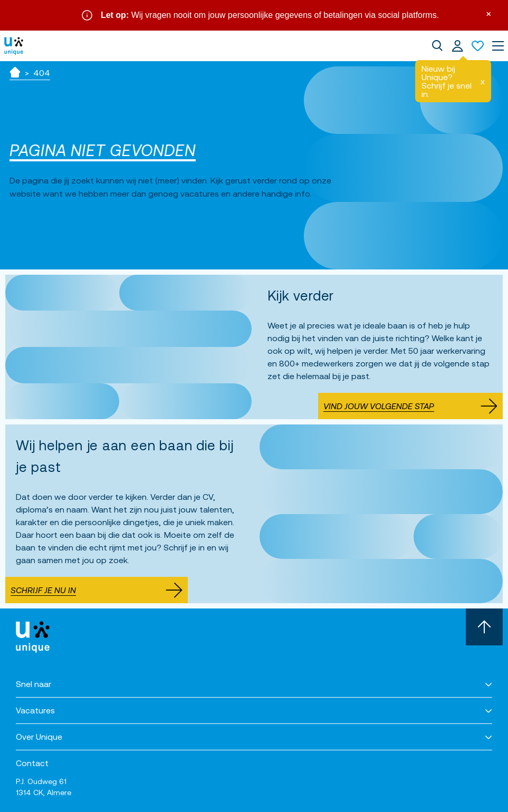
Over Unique (39, 737)
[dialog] (437, 46)
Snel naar (33, 684)
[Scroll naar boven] (484, 627)
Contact (32, 763)
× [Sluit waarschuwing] (488, 13)
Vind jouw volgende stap (410, 406)
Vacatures (35, 710)
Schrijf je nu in (97, 590)
